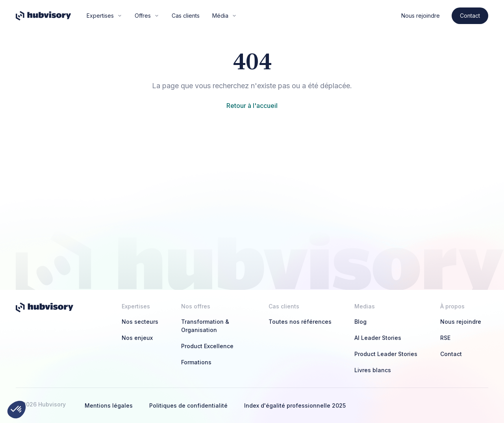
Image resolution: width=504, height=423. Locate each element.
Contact (470, 16)
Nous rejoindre (421, 16)
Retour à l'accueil (252, 106)
